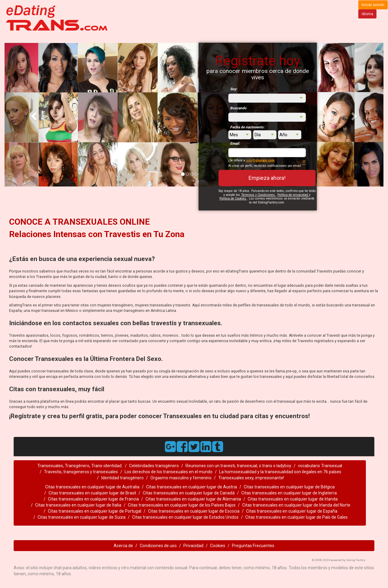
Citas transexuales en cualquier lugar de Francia (93, 499)
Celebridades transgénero (154, 466)
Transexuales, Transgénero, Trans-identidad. (80, 466)
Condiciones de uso (158, 546)
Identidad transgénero (122, 478)
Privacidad (193, 546)
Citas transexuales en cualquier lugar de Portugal (95, 511)
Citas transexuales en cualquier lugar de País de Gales (296, 517)
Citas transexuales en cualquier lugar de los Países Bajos (182, 505)
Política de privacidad (293, 195)
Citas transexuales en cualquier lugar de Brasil (92, 493)
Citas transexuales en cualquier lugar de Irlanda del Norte (296, 505)
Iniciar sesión (373, 5)
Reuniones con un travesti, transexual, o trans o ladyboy (238, 466)
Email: (235, 144)
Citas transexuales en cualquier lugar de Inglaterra (289, 493)
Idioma (367, 14)
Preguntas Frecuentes (253, 546)
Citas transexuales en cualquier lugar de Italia (78, 505)
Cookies (218, 546)
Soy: (234, 89)
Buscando (238, 108)
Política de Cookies (233, 198)
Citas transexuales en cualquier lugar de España (292, 511)
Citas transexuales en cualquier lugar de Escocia (194, 511)
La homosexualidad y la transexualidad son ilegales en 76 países (280, 472)
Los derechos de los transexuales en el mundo (169, 472)
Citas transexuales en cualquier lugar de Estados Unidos (185, 517)
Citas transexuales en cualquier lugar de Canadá (189, 493)
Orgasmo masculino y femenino (181, 478)
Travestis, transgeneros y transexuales (81, 472)
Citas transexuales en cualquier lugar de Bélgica (289, 487)
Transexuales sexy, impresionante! (251, 478)
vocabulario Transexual (320, 466)
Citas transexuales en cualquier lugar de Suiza (82, 517)
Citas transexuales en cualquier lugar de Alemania (193, 499)
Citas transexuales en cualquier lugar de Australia (92, 487)
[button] (33, 115)
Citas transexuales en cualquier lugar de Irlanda (293, 499)
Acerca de (123, 546)
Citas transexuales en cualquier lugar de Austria (192, 487)
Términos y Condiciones (258, 195)
